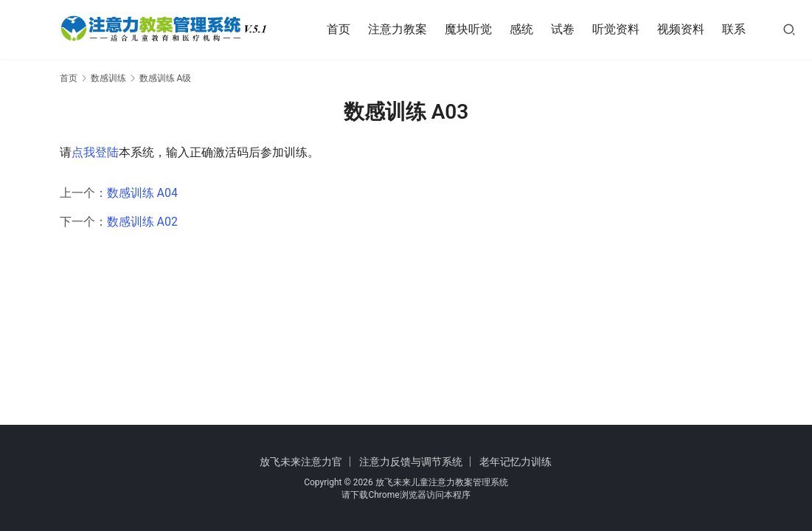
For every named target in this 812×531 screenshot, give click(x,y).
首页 (344, 29)
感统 (527, 29)
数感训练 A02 (142, 222)
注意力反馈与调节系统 (411, 462)
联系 (739, 29)
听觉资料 (621, 29)
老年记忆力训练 (516, 462)
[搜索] (794, 29)
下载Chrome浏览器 (388, 495)
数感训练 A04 (142, 193)
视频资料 (686, 29)
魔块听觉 (473, 29)
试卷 (568, 29)
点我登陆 (95, 152)
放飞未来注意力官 (301, 462)
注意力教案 (403, 29)
